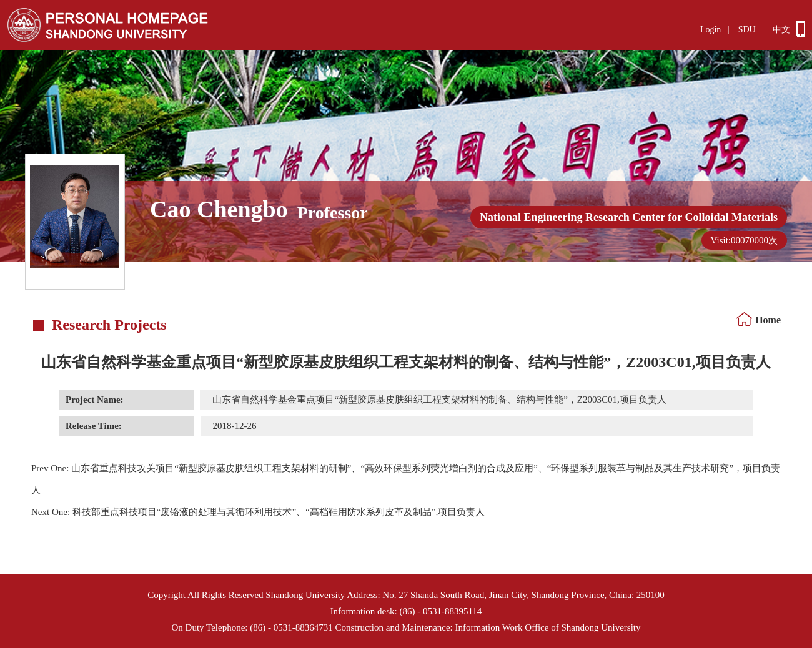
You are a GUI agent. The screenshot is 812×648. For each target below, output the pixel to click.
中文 (781, 30)
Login (710, 30)
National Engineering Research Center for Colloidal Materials (629, 217)
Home (768, 320)
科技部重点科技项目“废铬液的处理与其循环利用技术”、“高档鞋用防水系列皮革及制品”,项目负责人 (258, 512)
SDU (747, 30)
